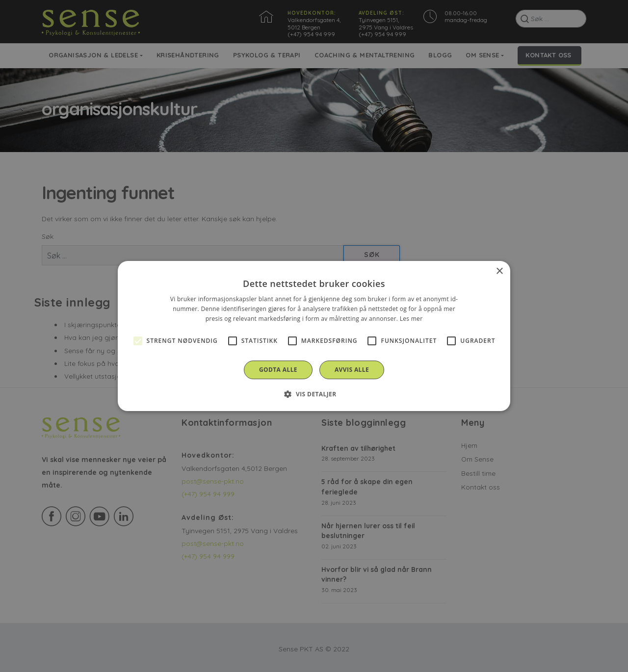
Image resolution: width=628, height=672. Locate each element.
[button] (314, 394)
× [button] (499, 271)
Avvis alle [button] (352, 370)
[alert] (314, 336)
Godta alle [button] (278, 370)
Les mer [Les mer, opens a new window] (411, 319)
